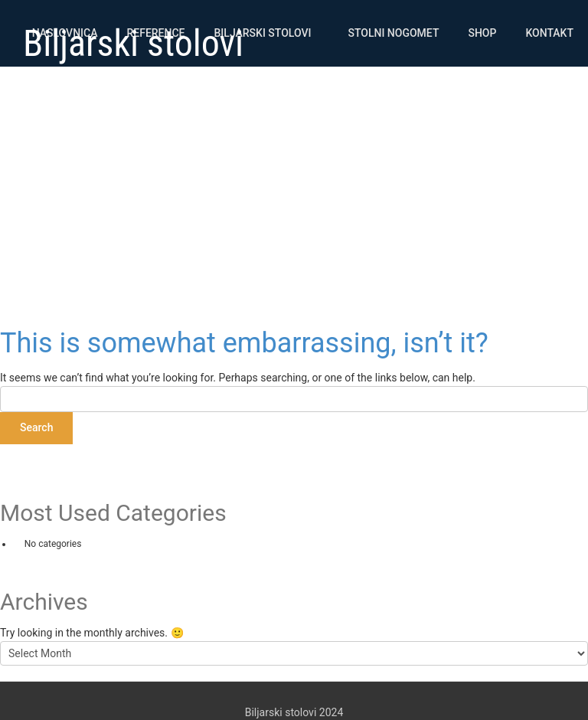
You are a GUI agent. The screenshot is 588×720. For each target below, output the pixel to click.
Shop (482, 33)
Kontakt (549, 33)
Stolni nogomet (393, 33)
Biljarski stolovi (263, 33)
